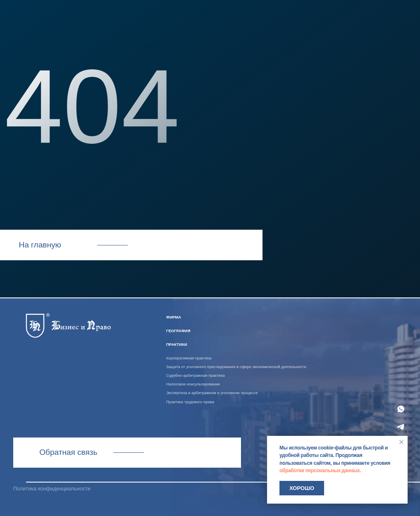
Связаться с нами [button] (127, 452)
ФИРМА (174, 317)
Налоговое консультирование (193, 384)
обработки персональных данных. (320, 471)
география (178, 331)
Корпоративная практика (189, 358)
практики (177, 344)
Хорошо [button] (302, 488)
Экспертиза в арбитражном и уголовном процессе (212, 393)
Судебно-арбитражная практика (196, 375)
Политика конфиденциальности (52, 489)
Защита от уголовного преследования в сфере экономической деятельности (236, 367)
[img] (68, 325)
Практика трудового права (190, 402)
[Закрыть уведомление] (401, 442)
